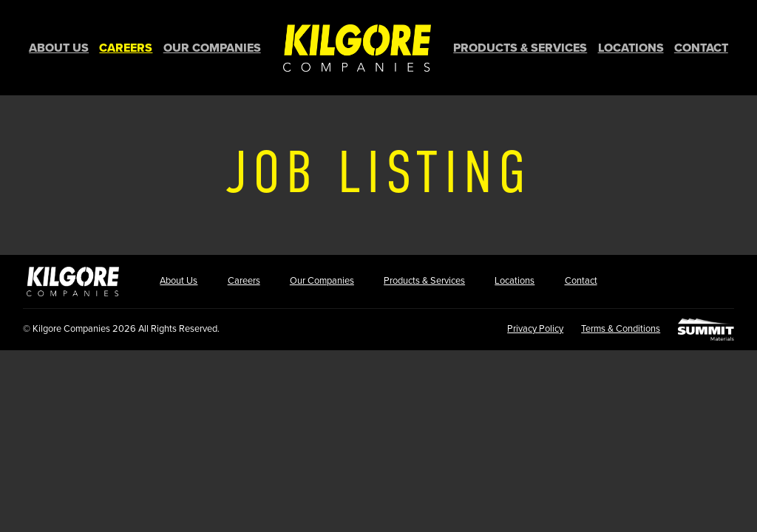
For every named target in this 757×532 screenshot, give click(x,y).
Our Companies (212, 48)
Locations (631, 48)
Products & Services (520, 48)
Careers (126, 48)
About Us (59, 48)
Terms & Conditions (621, 329)
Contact (701, 48)
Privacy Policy (535, 329)
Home (357, 48)
